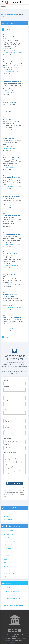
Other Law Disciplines (12, 526)
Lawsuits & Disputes (9, 573)
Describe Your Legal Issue (10, 452)
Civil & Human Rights (9, 545)
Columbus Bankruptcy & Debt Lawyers (13, 595)
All (2, 15)
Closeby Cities (7, 583)
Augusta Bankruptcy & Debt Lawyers (13, 591)
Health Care (7, 566)
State (5, 424)
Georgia (6, 15)
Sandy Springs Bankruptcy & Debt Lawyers (14, 602)
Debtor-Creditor (8, 520)
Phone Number (8, 401)
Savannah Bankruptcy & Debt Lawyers (13, 606)
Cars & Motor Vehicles (9, 541)
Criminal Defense (8, 552)
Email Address (7, 395)
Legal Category (7, 438)
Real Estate (6, 577)
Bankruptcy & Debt (11, 508)
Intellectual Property (9, 570)
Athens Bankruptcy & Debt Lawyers (12, 588)
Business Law (7, 538)
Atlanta (13, 15)
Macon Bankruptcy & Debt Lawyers (12, 598)
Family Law (6, 563)
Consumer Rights (8, 548)
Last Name (6, 386)
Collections (6, 516)
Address (6, 409)
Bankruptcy (6, 513)
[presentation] (15, 478)
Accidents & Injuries (9, 531)
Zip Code (6, 430)
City (5, 418)
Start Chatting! (14, 483)
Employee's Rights (8, 556)
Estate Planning (7, 559)
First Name (6, 380)
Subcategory (7, 445)
